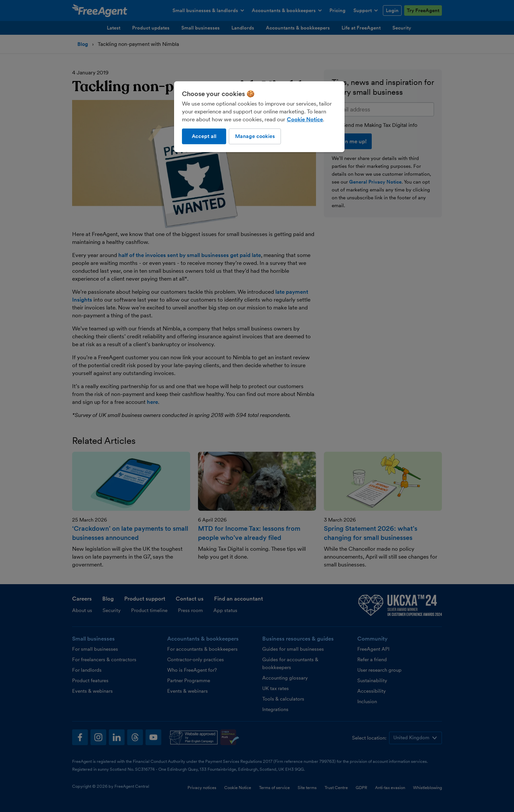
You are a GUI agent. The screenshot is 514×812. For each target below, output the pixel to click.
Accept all (204, 136)
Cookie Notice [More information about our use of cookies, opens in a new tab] (305, 119)
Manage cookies (255, 136)
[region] (259, 117)
